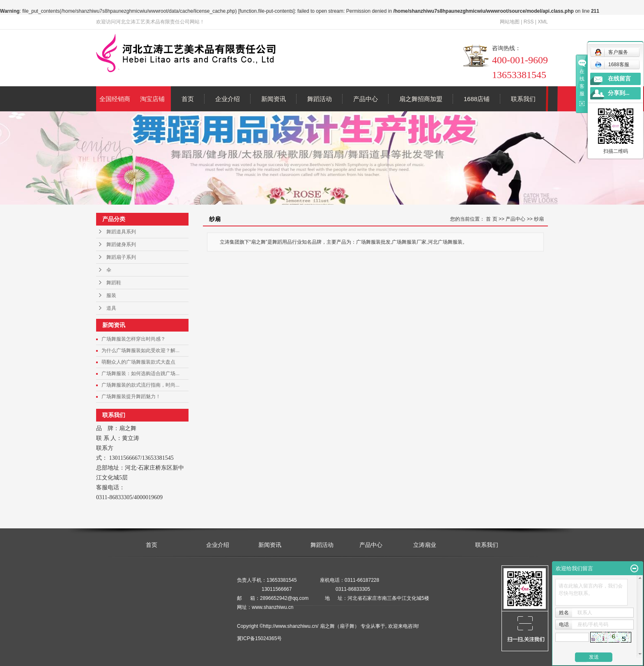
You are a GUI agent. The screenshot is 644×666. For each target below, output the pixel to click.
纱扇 (539, 219)
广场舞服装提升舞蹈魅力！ (131, 396)
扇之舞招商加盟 (421, 99)
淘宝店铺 (152, 99)
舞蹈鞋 (114, 283)
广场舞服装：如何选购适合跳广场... (140, 373)
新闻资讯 (274, 99)
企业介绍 (228, 99)
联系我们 (523, 99)
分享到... (619, 93)
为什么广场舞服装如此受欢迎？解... (140, 350)
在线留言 (619, 79)
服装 (111, 295)
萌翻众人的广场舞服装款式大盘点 (138, 362)
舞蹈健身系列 (121, 244)
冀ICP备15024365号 (259, 638)
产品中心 (366, 99)
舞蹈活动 (320, 99)
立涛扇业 (425, 545)
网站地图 (510, 22)
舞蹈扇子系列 (121, 257)
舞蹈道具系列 (121, 232)
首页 (188, 99)
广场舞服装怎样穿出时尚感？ (133, 339)
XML (543, 22)
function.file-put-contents (266, 11)
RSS (529, 22)
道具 (111, 308)
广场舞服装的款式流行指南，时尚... (140, 385)
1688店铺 (477, 99)
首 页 (491, 219)
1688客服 (612, 65)
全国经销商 (115, 99)
